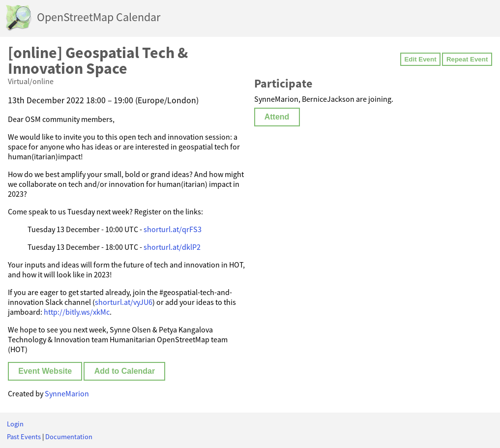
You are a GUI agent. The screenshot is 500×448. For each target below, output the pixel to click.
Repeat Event (467, 59)
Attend (277, 117)
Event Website (45, 371)
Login (15, 424)
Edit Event (420, 59)
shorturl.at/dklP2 (172, 247)
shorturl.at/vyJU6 (124, 302)
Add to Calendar (125, 371)
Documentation (69, 437)
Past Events (24, 437)
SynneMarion (67, 393)
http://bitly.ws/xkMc (77, 312)
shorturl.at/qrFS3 (173, 229)
